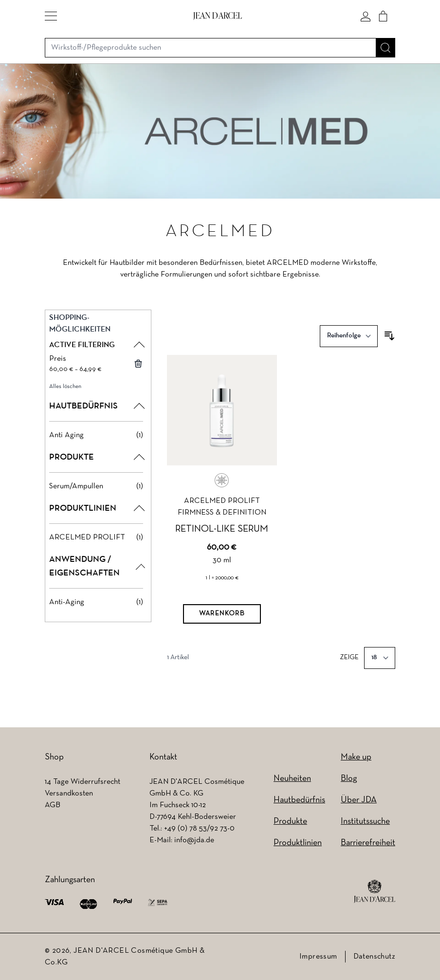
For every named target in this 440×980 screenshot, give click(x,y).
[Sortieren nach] (349, 336)
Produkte (290, 822)
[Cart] (383, 16)
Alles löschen (65, 387)
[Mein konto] (366, 16)
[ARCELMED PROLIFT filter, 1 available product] (96, 537)
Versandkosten (69, 794)
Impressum (318, 957)
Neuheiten (292, 779)
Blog (349, 779)
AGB (53, 805)
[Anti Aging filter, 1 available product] (96, 435)
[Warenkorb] (222, 614)
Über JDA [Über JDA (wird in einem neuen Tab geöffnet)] (359, 800)
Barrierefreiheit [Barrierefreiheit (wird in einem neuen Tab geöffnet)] (368, 843)
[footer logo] (375, 891)
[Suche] (385, 48)
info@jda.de (194, 840)
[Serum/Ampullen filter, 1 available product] (96, 486)
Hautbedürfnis (299, 800)
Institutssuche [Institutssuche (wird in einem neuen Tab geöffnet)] (365, 822)
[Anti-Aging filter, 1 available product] (96, 602)
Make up (356, 757)
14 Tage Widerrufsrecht (82, 782)
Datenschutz (374, 957)
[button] (51, 16)
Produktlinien (298, 843)
